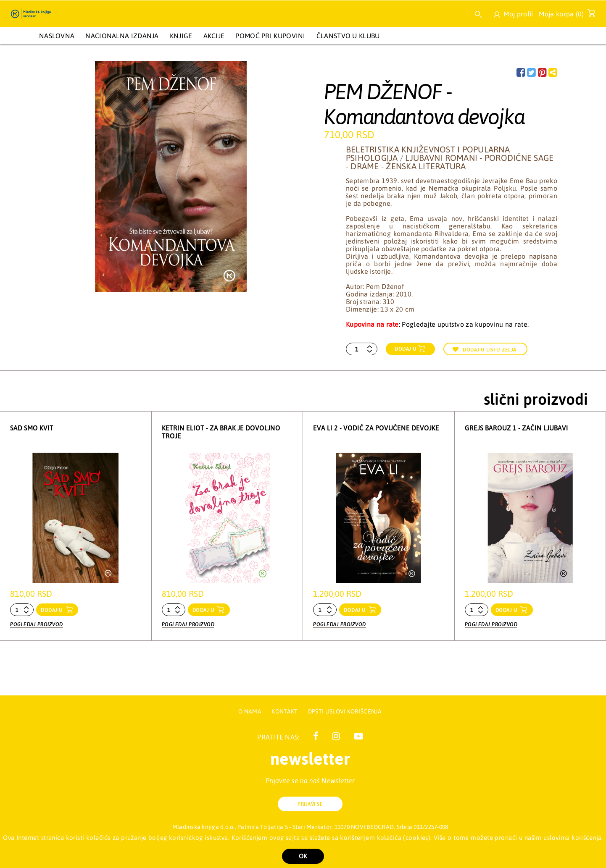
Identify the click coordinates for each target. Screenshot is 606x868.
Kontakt (285, 711)
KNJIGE (181, 36)
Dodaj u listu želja (485, 350)
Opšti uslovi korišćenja (345, 711)
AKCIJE (214, 36)
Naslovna (57, 36)
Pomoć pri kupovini (270, 36)
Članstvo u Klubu (348, 36)
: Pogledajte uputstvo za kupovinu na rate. (437, 324)
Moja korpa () (565, 16)
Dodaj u (406, 349)
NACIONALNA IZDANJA (122, 36)
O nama (250, 711)
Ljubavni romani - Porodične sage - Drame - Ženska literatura (450, 162)
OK (303, 856)
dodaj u (53, 610)
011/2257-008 (431, 827)
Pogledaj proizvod (37, 624)
